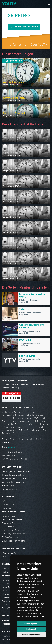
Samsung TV (8, 601)
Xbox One (7, 594)
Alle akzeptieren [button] (31, 623)
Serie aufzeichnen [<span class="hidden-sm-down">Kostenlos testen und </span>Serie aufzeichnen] (27, 27)
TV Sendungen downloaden (15, 478)
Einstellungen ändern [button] (31, 634)
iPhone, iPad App (10, 553)
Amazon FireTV (9, 580)
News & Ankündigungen (13, 452)
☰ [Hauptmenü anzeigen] (49, 4)
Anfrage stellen (9, 640)
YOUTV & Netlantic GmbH (14, 459)
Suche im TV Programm (13, 482)
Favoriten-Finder (10, 523)
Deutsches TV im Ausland (14, 541)
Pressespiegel (8, 624)
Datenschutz (8, 505)
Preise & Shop (8, 485)
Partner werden (9, 572)
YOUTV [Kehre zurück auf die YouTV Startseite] (9, 4)
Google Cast (8, 598)
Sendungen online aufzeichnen (16, 471)
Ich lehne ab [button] (31, 629)
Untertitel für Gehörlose (13, 530)
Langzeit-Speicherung (12, 520)
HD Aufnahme (9, 527)
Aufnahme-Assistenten (13, 516)
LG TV (5, 605)
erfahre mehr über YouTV (28, 44)
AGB (4, 501)
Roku (4, 591)
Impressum (7, 508)
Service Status (9, 456)
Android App (8, 556)
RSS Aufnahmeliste (11, 537)
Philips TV (6, 608)
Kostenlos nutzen (10, 489)
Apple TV (6, 587)
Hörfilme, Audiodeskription (14, 534)
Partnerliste (7, 568)
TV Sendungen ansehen (13, 475)
